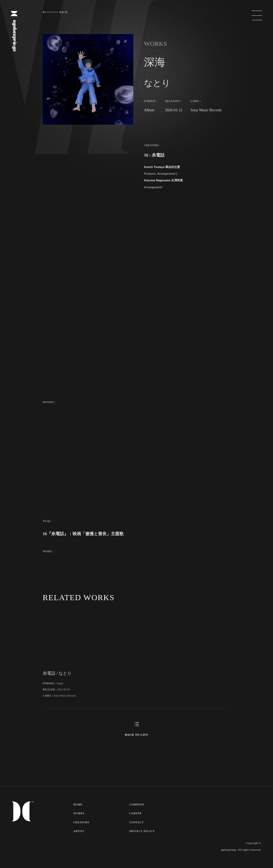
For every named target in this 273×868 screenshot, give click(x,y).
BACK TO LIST (136, 742)
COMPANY (137, 812)
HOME (78, 812)
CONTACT (137, 829)
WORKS (79, 821)
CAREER (136, 821)
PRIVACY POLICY (142, 838)
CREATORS (81, 829)
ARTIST (79, 838)
